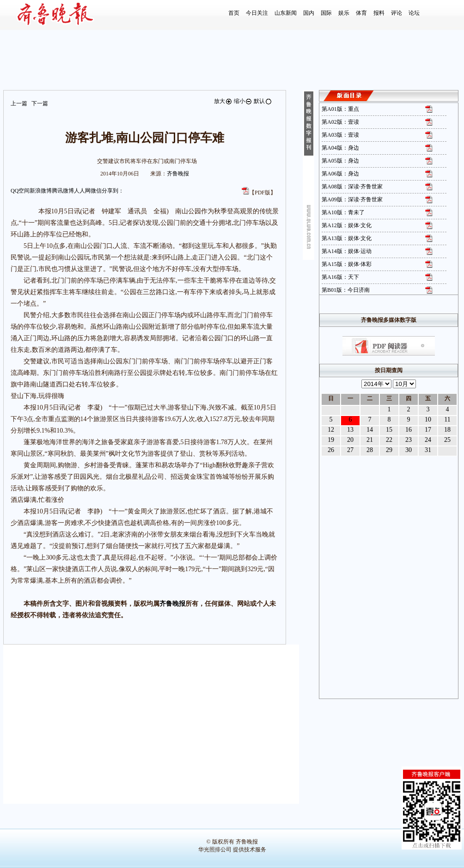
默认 (263, 101)
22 (389, 440)
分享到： (113, 191)
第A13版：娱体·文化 (347, 238)
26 (331, 450)
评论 (397, 13)
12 (331, 430)
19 (331, 440)
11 (447, 419)
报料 (379, 13)
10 (428, 419)
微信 (96, 191)
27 (350, 450)
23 (409, 440)
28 (370, 450)
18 (447, 430)
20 (350, 440)
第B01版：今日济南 (346, 290)
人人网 (82, 191)
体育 (361, 13)
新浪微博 (41, 191)
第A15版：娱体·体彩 (347, 264)
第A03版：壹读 (340, 135)
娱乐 (344, 13)
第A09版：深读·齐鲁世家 (352, 199)
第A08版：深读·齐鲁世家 (352, 187)
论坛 (414, 13)
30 (409, 450)
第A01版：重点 (340, 109)
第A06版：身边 (340, 174)
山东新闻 (286, 13)
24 (428, 440)
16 (409, 430)
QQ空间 (20, 191)
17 (428, 430)
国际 (326, 13)
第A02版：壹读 (340, 122)
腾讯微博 (63, 191)
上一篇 (19, 103)
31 (428, 450)
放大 (223, 101)
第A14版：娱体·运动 (347, 251)
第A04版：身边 (340, 148)
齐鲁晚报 (178, 174)
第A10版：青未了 (343, 212)
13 (350, 430)
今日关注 (257, 13)
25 (447, 440)
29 (389, 450)
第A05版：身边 (340, 161)
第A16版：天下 (340, 277)
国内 (309, 13)
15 (389, 430)
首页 (234, 13)
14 (370, 430)
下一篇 (40, 103)
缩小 (243, 101)
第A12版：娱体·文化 (347, 225)
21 (370, 440)
